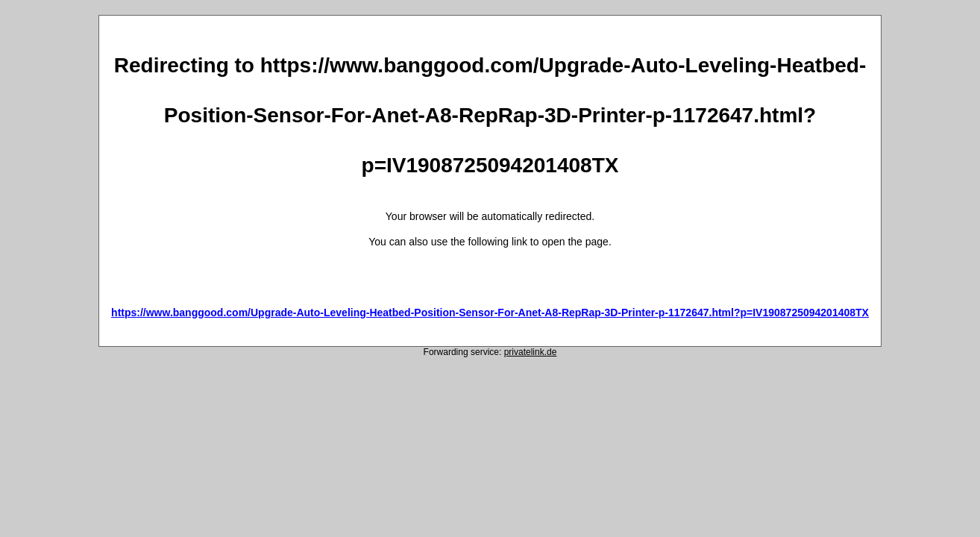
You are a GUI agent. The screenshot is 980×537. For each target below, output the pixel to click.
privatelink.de (531, 352)
